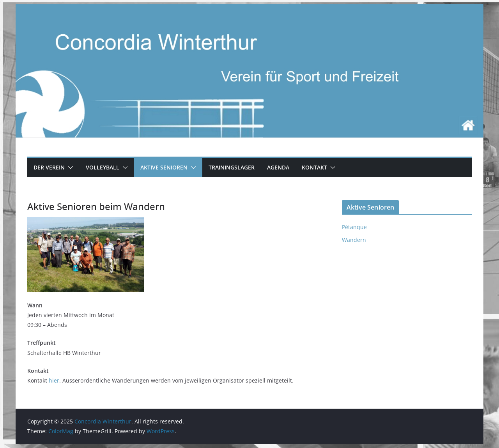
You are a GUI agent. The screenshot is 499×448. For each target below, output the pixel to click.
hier (54, 380)
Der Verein (49, 167)
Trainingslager (232, 167)
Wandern (354, 240)
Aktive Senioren (164, 167)
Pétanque (354, 227)
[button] (69, 168)
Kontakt (314, 167)
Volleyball (103, 167)
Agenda (278, 167)
